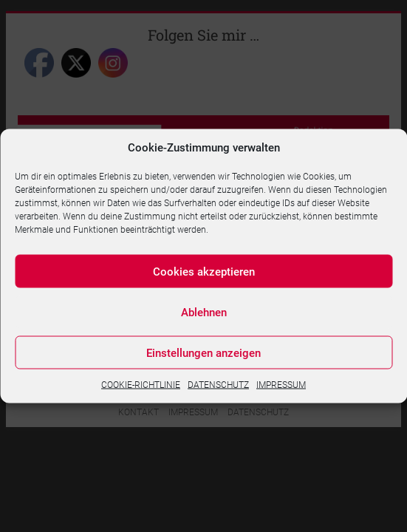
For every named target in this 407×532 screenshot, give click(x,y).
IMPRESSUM (281, 385)
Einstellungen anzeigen (203, 352)
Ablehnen (204, 312)
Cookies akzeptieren (204, 271)
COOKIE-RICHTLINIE (141, 385)
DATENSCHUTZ (218, 385)
